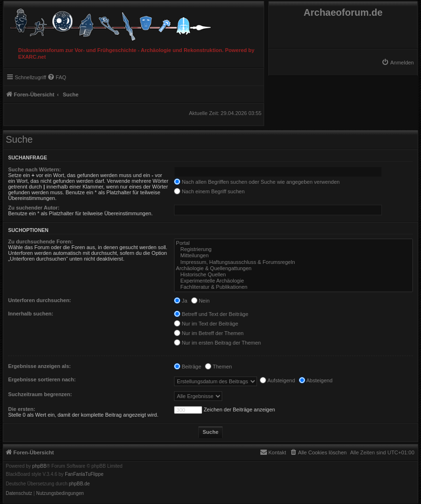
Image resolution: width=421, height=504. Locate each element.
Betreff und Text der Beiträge (211, 314)
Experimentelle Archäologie (293, 281)
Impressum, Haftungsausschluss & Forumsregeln (293, 262)
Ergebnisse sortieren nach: (42, 379)
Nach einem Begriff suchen (209, 191)
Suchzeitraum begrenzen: (40, 394)
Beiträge (188, 367)
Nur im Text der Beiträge (206, 324)
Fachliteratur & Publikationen (293, 287)
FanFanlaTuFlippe (84, 474)
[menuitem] (398, 63)
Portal (293, 243)
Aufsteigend (277, 380)
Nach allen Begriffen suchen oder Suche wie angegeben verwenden (257, 182)
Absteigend (316, 380)
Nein (200, 301)
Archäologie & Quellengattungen (293, 268)
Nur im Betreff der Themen (209, 333)
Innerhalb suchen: (31, 314)
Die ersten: (22, 409)
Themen (218, 367)
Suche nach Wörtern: (35, 169)
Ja (181, 301)
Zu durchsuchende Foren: (41, 241)
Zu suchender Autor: (34, 208)
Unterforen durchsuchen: (40, 300)
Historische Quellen (293, 275)
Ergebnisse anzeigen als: (39, 366)
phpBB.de (79, 484)
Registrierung (293, 249)
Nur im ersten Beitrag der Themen (217, 343)
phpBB (40, 466)
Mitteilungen (293, 256)
